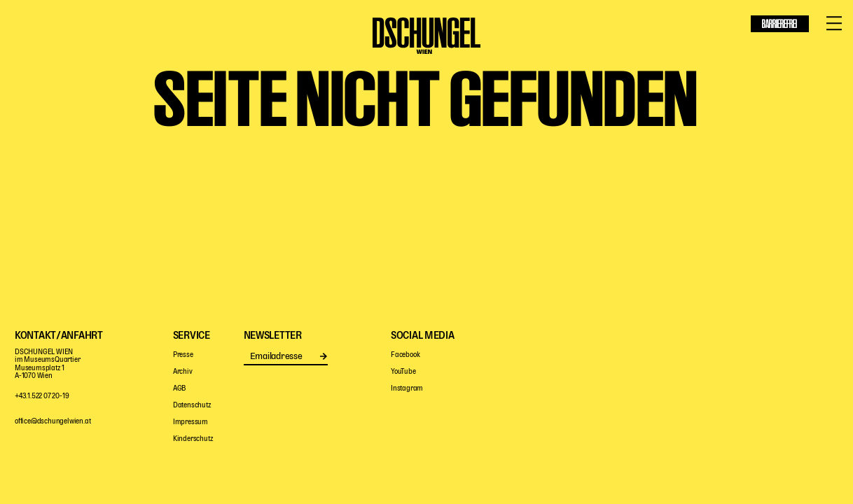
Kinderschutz (193, 439)
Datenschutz (192, 406)
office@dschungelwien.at (53, 422)
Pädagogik (291, 54)
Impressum (190, 422)
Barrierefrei (779, 24)
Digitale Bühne (551, 54)
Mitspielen (160, 54)
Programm (74, 54)
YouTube (403, 372)
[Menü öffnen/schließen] (834, 24)
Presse (183, 355)
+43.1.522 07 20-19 (42, 397)
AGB (179, 389)
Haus (627, 54)
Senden (324, 356)
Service (739, 54)
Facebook (405, 355)
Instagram (407, 389)
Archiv (183, 372)
